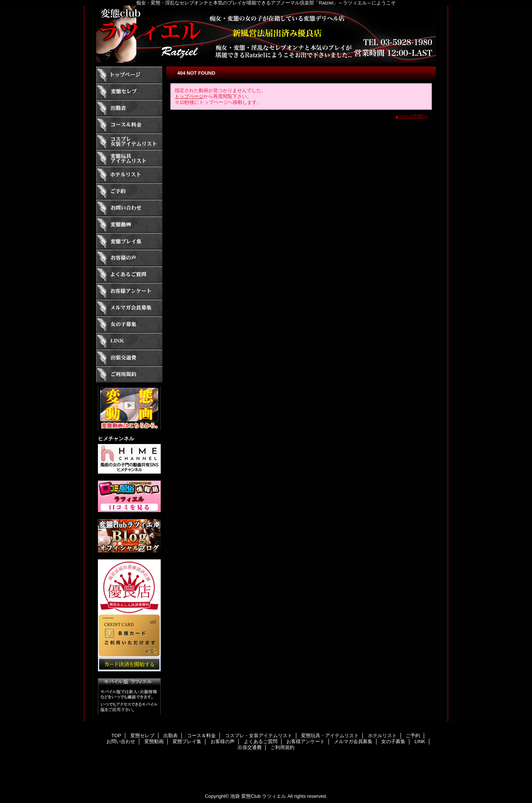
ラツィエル (266, 34)
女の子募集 (129, 324)
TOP (129, 75)
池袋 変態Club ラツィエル (258, 796)
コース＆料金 (129, 125)
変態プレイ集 (129, 241)
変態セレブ (129, 92)
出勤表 (129, 108)
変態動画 (129, 225)
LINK (129, 341)
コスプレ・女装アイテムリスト (129, 141)
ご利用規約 (129, 374)
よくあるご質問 (129, 275)
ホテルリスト (129, 175)
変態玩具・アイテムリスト (129, 158)
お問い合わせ (129, 208)
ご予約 (129, 191)
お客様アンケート (129, 291)
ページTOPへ (414, 116)
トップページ (189, 96)
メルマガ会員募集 (129, 308)
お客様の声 (129, 258)
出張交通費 (129, 358)
